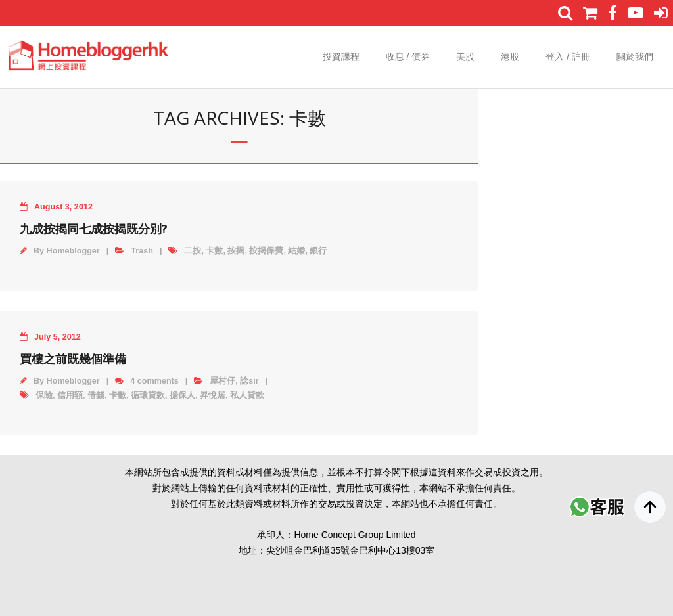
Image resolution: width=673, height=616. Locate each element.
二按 (193, 251)
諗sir (249, 381)
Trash (142, 251)
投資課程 (341, 56)
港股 (510, 56)
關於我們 (635, 56)
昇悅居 (213, 395)
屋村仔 (222, 381)
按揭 (236, 251)
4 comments (154, 381)
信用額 (70, 395)
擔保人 (182, 395)
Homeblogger (73, 251)
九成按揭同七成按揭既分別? (94, 229)
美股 (465, 56)
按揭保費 (266, 251)
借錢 (96, 395)
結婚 (296, 251)
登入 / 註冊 (568, 56)
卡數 (214, 251)
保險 (44, 395)
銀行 (318, 251)
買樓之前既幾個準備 (73, 359)
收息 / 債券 (408, 56)
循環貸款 (148, 395)
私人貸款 (247, 395)
